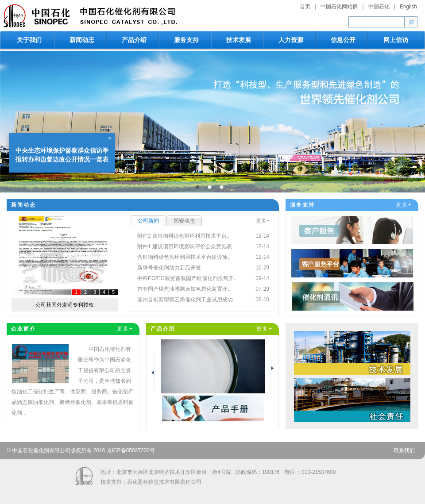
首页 (305, 7)
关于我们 (29, 40)
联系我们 (404, 450)
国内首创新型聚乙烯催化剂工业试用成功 (185, 300)
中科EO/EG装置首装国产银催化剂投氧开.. (187, 278)
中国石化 (379, 7)
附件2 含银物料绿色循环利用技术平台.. (184, 236)
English (408, 7)
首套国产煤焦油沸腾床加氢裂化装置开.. (184, 289)
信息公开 (343, 40)
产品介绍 (134, 40)
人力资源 (291, 40)
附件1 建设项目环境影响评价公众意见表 (185, 246)
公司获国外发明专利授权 (65, 305)
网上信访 (396, 40)
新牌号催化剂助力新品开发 (169, 268)
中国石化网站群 (339, 7)
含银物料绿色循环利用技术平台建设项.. (184, 257)
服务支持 (186, 40)
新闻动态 (82, 40)
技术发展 (239, 40)
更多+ (263, 221)
